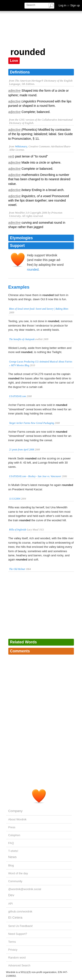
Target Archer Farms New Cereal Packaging (32, 423)
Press (12, 827)
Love (14, 61)
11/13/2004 (15, 499)
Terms (12, 942)
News (12, 857)
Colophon (14, 835)
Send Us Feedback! (21, 926)
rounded (33, 270)
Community (15, 881)
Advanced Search (19, 965)
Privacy (13, 950)
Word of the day (18, 873)
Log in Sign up (69, 5)
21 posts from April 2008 (22, 450)
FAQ (11, 843)
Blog (11, 865)
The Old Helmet (17, 569)
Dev (11, 895)
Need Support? (18, 934)
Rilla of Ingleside (18, 530)
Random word (17, 958)
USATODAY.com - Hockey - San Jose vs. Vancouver (35, 476)
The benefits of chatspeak (22, 339)
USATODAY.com (18, 396)
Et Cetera (15, 917)
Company (16, 811)
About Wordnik (17, 819)
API (11, 904)
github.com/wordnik (20, 911)
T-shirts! (13, 851)
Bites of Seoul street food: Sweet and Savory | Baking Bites (39, 309)
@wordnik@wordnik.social (25, 889)
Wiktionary (21, 146)
